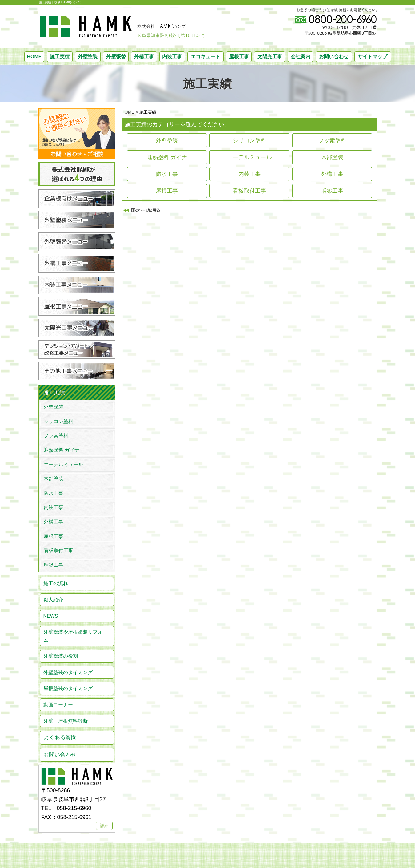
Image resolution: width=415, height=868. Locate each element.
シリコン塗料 (249, 140)
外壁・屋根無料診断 (66, 721)
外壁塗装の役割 (61, 656)
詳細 (104, 826)
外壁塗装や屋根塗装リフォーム (75, 636)
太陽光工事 (270, 57)
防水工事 (167, 174)
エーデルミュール (249, 157)
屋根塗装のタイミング (68, 688)
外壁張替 (116, 57)
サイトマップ (373, 57)
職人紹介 (53, 600)
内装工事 (172, 57)
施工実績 (60, 57)
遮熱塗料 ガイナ (167, 157)
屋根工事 (239, 57)
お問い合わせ (334, 57)
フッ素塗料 (332, 140)
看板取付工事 (249, 191)
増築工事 (332, 191)
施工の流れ (56, 583)
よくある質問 (60, 737)
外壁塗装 (88, 57)
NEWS (51, 616)
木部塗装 (332, 157)
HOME (34, 57)
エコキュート (206, 57)
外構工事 (144, 57)
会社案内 (301, 57)
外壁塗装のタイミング (68, 672)
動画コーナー (58, 705)
